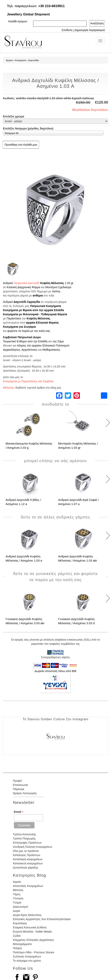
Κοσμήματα (21, 60)
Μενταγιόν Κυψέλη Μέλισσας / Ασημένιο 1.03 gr (78, 446)
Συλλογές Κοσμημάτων (27, 956)
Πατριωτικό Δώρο (29, 337)
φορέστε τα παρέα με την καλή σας (29, 331)
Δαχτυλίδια (34, 60)
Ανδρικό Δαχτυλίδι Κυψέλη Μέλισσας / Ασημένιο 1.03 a (24, 558)
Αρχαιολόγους (12, 350)
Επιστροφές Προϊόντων (27, 843)
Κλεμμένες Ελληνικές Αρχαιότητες (33, 940)
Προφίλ (17, 781)
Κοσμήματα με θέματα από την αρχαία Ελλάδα (33, 310)
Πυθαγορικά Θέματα (54, 314)
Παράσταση (14, 318)
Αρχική (9, 60)
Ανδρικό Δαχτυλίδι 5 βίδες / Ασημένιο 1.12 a (23, 502)
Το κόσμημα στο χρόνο (27, 961)
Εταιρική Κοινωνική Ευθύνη (30, 927)
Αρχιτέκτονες (30, 350)
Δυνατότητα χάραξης (26, 868)
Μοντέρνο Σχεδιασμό (58, 287)
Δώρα (16, 911)
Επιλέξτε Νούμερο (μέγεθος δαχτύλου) (28, 128)
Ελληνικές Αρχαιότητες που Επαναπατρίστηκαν (42, 919)
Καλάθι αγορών (18, 21)
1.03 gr (69, 283)
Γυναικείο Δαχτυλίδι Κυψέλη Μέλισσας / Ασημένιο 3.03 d (76, 621)
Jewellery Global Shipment (28, 14)
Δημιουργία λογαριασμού (90, 30)
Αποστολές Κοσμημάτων (28, 886)
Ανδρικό (8, 283)
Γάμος (17, 894)
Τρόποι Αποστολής (24, 834)
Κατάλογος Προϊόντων (27, 855)
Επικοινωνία (20, 785)
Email (19, 812)
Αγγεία (17, 882)
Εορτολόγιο (20, 923)
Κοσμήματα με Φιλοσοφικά (21, 314)
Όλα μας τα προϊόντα (26, 851)
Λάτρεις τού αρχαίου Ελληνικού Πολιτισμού (43, 346)
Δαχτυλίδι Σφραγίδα (27, 302)
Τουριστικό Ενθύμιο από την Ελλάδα (25, 341)
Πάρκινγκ (19, 789)
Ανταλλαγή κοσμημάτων (28, 859)
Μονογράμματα (22, 944)
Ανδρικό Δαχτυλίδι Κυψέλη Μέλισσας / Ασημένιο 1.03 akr (78, 558)
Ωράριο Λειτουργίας (25, 793)
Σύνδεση (67, 30)
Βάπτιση (18, 890)
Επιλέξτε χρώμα (14, 116)
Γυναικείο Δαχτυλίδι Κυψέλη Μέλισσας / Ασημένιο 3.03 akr (25, 621)
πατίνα (56, 291)
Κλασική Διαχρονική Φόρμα (23, 287)
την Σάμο (58, 341)
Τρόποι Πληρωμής (24, 838)
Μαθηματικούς (51, 350)
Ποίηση (17, 948)
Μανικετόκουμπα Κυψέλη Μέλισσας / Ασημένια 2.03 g (29, 446)
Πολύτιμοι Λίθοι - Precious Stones (33, 952)
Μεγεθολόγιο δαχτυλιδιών (90, 110)
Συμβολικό (10, 337)
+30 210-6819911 (52, 6)
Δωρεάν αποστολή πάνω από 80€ (55, 671)
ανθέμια (38, 296)
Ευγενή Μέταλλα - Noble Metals (32, 932)
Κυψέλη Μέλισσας (52, 283)
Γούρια (17, 903)
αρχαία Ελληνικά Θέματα (42, 323)
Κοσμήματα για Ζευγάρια (19, 327)
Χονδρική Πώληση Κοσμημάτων (33, 847)
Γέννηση (18, 898)
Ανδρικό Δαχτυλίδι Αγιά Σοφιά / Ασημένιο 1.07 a (78, 502)
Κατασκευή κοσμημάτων (28, 863)
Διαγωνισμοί (20, 907)
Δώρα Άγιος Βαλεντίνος (27, 915)
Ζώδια (17, 936)
